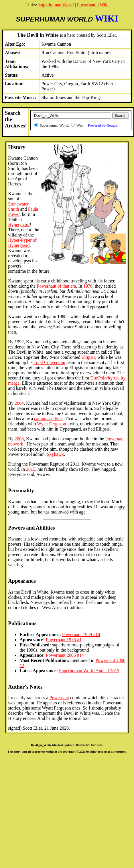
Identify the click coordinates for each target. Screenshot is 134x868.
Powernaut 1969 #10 (81, 634)
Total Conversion (49, 362)
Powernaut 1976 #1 (64, 640)
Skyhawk (55, 454)
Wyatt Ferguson (51, 424)
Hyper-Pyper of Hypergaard (22, 243)
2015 (31, 469)
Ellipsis (88, 357)
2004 (19, 403)
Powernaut (87, 5)
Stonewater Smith (18, 207)
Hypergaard (19, 225)
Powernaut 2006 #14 (65, 655)
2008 (19, 439)
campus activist (48, 419)
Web (97, 125)
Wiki (104, 5)
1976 (88, 286)
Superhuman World (56, 5)
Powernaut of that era (56, 286)
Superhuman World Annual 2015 (89, 671)
